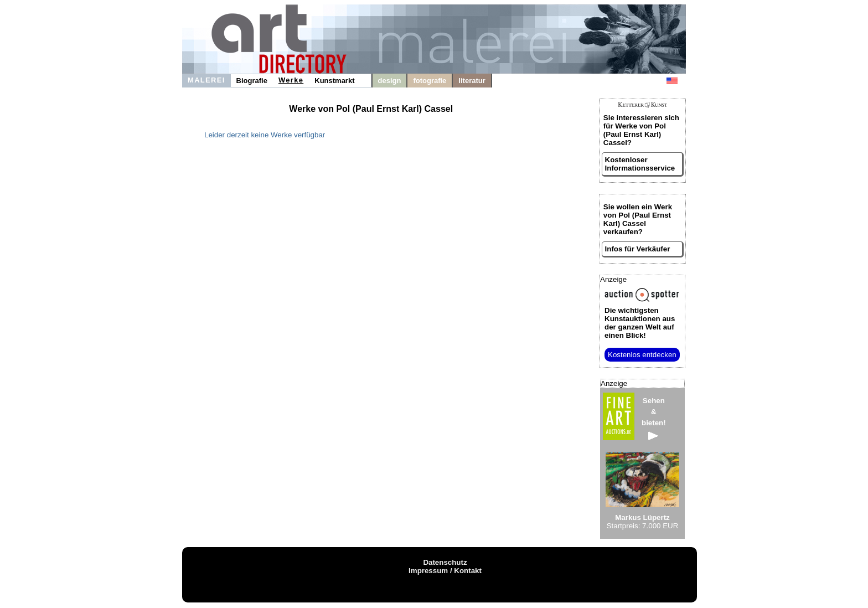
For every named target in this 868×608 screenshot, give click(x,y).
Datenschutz (445, 562)
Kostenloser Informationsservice (640, 164)
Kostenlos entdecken (642, 355)
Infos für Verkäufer (638, 249)
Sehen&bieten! (654, 418)
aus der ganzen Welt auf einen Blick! (640, 323)
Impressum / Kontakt (445, 571)
